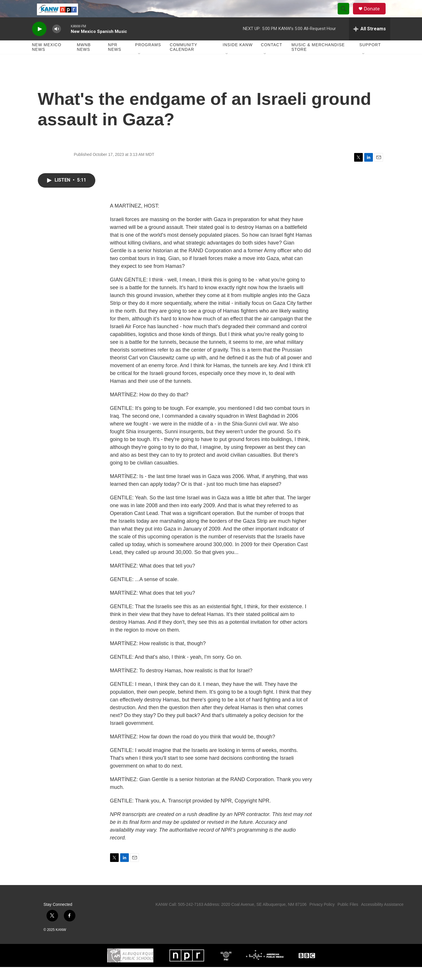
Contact (272, 58)
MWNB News (84, 60)
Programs (148, 58)
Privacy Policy (322, 917)
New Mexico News (47, 60)
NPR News (115, 60)
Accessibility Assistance (382, 917)
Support (370, 58)
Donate (375, 15)
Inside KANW (238, 58)
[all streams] (370, 42)
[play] (39, 42)
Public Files (348, 917)
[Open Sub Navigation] (140, 67)
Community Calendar (184, 60)
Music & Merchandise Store (318, 60)
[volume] (57, 42)
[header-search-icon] (346, 15)
